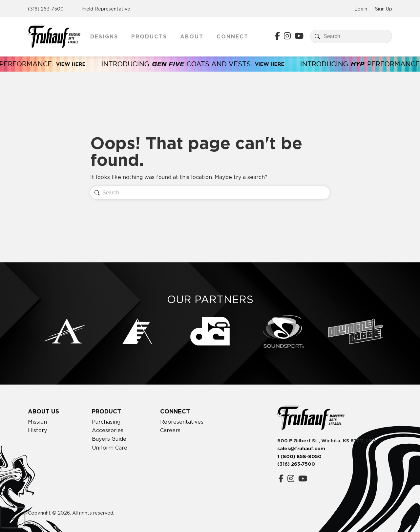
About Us (43, 411)
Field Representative (106, 9)
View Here (77, 64)
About (192, 36)
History (37, 430)
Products (149, 36)
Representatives (182, 422)
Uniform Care (110, 448)
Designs (104, 36)
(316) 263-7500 (46, 9)
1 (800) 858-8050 (299, 456)
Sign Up (384, 9)
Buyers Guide (109, 439)
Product (106, 411)
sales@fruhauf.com (301, 449)
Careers (170, 430)
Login (361, 9)
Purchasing (106, 422)
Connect (232, 36)
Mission (37, 422)
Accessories (108, 430)
